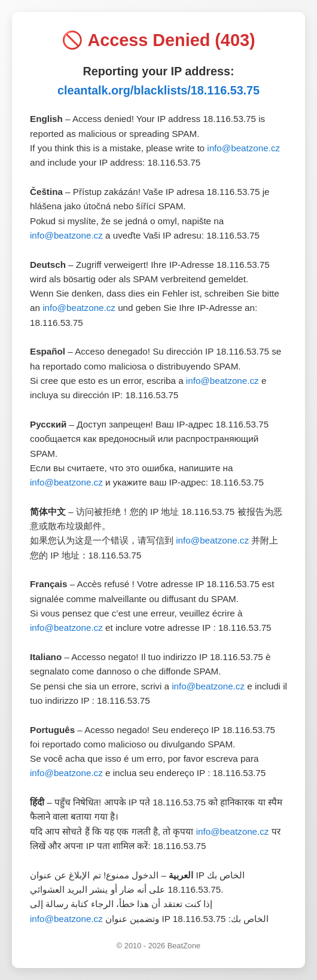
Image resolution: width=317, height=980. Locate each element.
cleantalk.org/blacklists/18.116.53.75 (158, 90)
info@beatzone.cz (243, 148)
